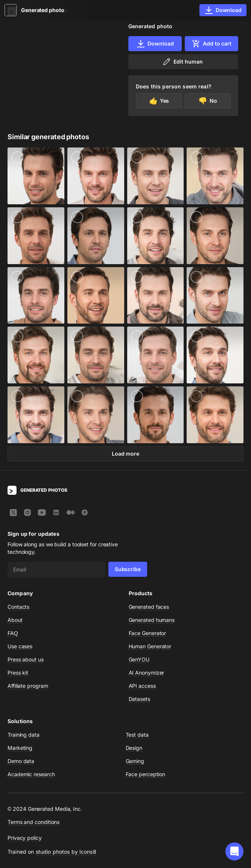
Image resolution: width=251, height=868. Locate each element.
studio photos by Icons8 (66, 852)
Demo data (21, 761)
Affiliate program (28, 686)
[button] (234, 851)
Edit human (182, 62)
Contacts (18, 607)
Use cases (20, 646)
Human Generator (150, 646)
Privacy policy (25, 838)
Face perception (146, 774)
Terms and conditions (33, 822)
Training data (24, 735)
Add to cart (211, 44)
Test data (137, 735)
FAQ (13, 633)
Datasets (139, 699)
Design (134, 748)
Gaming (135, 761)
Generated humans (152, 620)
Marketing (20, 748)
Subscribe (128, 569)
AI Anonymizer (147, 673)
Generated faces (149, 607)
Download (155, 44)
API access (142, 686)
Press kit (18, 673)
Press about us (26, 659)
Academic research (31, 774)
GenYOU (139, 659)
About (15, 620)
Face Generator (148, 633)
